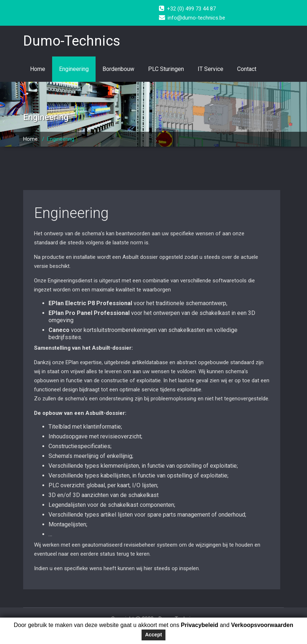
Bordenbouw (118, 69)
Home (38, 69)
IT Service (211, 69)
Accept (154, 635)
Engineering (74, 69)
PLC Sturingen (166, 69)
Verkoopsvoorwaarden (262, 625)
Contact (247, 69)
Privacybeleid (199, 625)
